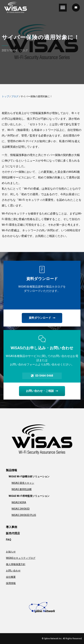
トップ (5, 96)
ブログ (24, 50)
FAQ (9, 540)
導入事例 (12, 527)
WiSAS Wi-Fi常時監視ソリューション (29, 496)
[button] (63, 8)
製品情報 (12, 470)
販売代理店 (13, 533)
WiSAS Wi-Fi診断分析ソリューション (29, 476)
